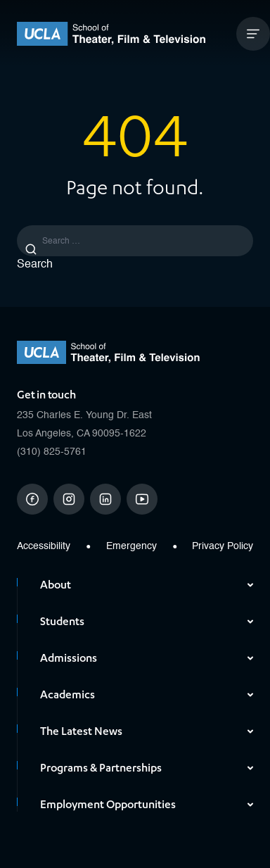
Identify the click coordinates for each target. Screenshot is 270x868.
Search (35, 265)
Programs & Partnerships (147, 768)
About (147, 585)
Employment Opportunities (147, 805)
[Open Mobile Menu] (253, 34)
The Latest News (147, 731)
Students (147, 622)
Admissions (147, 658)
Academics (147, 695)
